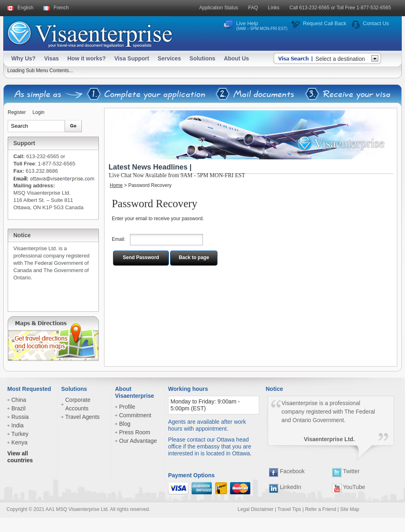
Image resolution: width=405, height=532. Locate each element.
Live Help (262, 26)
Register (17, 112)
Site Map (350, 509)
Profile (127, 407)
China (19, 400)
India (17, 425)
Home (116, 185)
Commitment (135, 415)
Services (169, 58)
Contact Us (376, 23)
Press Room (135, 432)
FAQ (253, 8)
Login (38, 112)
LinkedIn (285, 487)
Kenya (19, 442)
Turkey (20, 434)
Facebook (287, 471)
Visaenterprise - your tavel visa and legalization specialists (90, 33)
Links (274, 8)
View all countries (20, 457)
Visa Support (132, 58)
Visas (51, 58)
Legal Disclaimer (256, 509)
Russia (20, 417)
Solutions (202, 58)
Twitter (346, 471)
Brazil (18, 408)
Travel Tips (289, 509)
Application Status (219, 8)
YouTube (349, 487)
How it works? (86, 58)
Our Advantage (138, 441)
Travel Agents (82, 417)
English (25, 8)
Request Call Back (325, 23)
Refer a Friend (321, 509)
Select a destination (340, 59)
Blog (125, 424)
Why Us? (23, 58)
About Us (237, 58)
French (61, 8)
